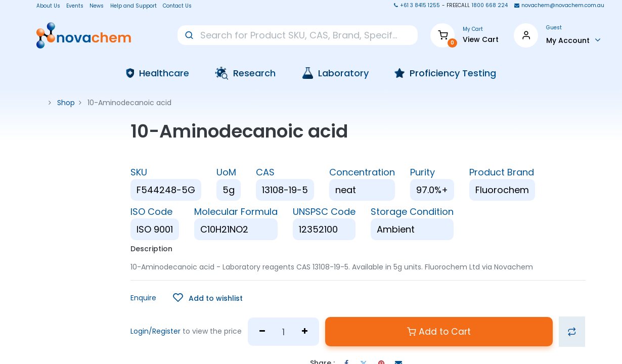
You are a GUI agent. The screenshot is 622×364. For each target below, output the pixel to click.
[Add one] (305, 332)
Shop (66, 103)
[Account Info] (573, 40)
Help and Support (134, 6)
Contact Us (177, 6)
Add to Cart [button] (439, 332)
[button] (208, 298)
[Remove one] (262, 332)
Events (75, 6)
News (97, 6)
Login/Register (155, 331)
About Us (45, 6)
